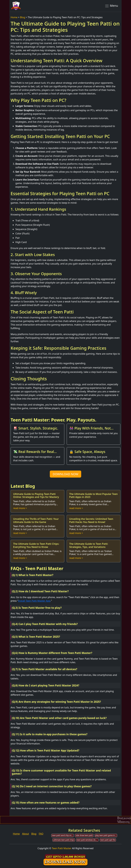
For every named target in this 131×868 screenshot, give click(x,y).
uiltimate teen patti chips (64, 840)
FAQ (41, 834)
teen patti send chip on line (63, 835)
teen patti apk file (108, 840)
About (25, 834)
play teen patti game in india (106, 835)
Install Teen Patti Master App (34, 601)
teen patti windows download (88, 840)
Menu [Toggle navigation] (111, 6)
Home (14, 17)
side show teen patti (84, 835)
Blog (23, 17)
